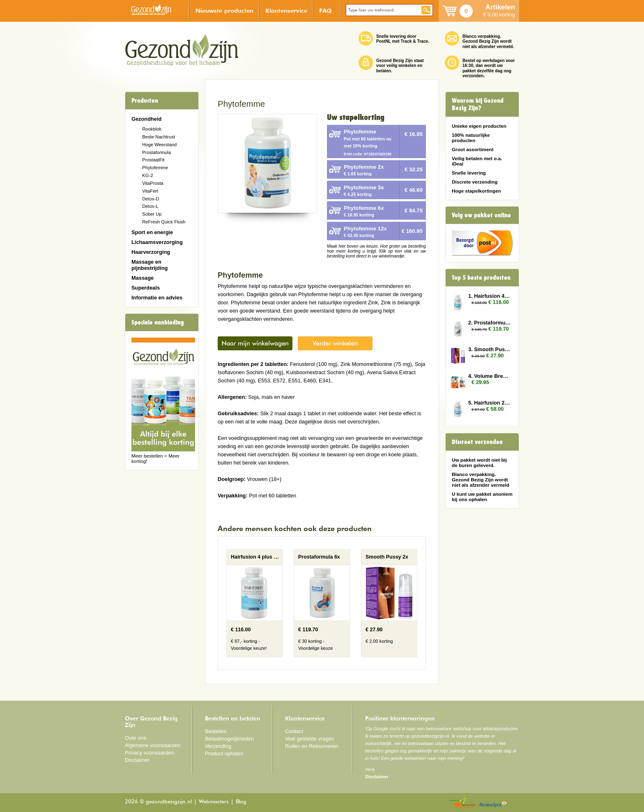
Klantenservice (286, 10)
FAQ (325, 10)
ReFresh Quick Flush (164, 222)
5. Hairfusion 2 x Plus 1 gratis (490, 403)
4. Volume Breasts (490, 376)
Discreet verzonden (477, 442)
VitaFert (150, 191)
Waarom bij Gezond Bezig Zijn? (478, 104)
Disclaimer (137, 760)
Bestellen (216, 731)
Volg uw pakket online (481, 215)
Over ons (136, 738)
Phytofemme (155, 168)
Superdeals (146, 288)
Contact (294, 731)
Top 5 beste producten (481, 278)
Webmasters (214, 802)
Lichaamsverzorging (157, 242)
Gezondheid (146, 119)
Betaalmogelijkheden (229, 739)
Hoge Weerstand (159, 145)
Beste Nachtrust (159, 137)
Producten (145, 101)
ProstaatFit (153, 160)
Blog (241, 802)
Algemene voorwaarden (153, 745)
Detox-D (151, 199)
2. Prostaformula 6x (490, 323)
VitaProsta (153, 183)
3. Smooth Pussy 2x (490, 349)
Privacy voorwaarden (149, 753)
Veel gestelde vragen (310, 739)
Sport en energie (152, 232)
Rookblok (152, 129)
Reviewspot (493, 804)
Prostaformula (156, 152)
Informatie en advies (157, 298)
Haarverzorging (151, 252)
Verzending (218, 746)
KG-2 (147, 175)
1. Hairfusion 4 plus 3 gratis (490, 296)
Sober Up (152, 214)
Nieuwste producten (224, 10)
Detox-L (150, 206)
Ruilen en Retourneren (312, 746)
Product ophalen (224, 753)
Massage (143, 278)
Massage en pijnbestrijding (149, 265)
